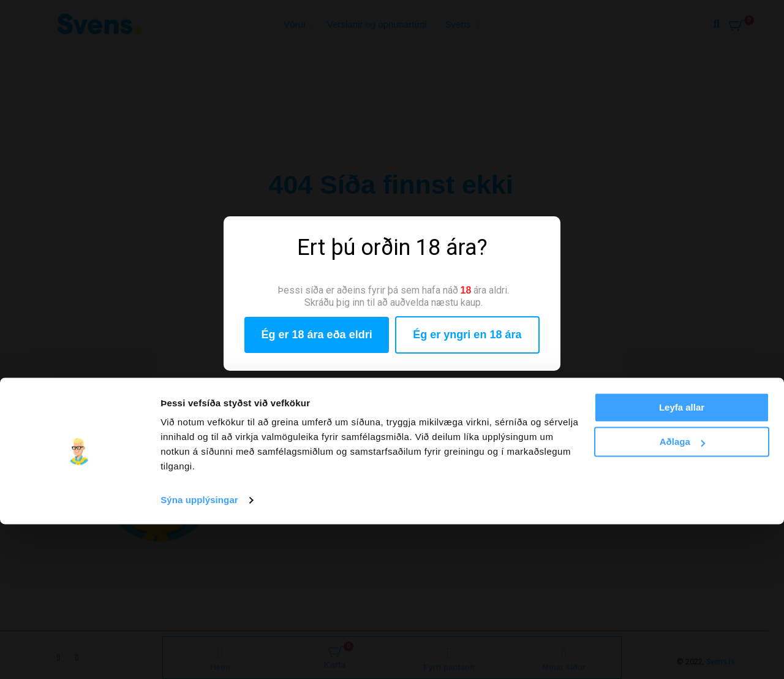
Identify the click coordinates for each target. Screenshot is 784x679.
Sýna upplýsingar (199, 655)
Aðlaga (682, 597)
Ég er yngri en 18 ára (467, 335)
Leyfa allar (682, 562)
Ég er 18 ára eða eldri (317, 335)
